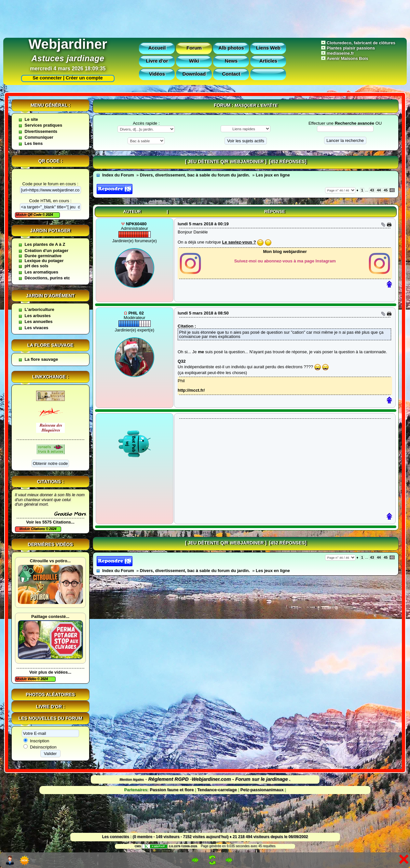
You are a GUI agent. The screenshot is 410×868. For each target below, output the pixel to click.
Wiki (194, 61)
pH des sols (37, 266)
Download (194, 74)
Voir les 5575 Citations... (50, 522)
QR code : (50, 161)
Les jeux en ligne (273, 175)
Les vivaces (37, 328)
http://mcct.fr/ (191, 390)
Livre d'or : (50, 707)
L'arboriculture (40, 309)
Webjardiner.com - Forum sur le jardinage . (241, 779)
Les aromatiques (41, 272)
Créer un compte (84, 78)
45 (386, 190)
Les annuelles (39, 322)
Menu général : (50, 105)
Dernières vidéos (50, 544)
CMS (138, 846)
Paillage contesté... (50, 616)
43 (372, 190)
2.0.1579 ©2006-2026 (170, 846)
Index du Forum (118, 175)
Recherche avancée (355, 123)
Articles (268, 61)
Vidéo (33, 679)
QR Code (35, 215)
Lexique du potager (44, 261)
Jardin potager (50, 231)
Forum (194, 48)
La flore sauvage (50, 345)
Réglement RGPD (169, 779)
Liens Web (268, 48)
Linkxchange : (50, 377)
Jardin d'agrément (50, 296)
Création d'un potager (47, 251)
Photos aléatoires (50, 694)
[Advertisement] (205, 17)
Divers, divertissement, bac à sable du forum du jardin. (195, 175)
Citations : (50, 482)
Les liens (34, 143)
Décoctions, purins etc (47, 278)
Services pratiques (44, 125)
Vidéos (157, 74)
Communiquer (39, 137)
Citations (38, 529)
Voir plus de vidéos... (50, 672)
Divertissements (41, 131)
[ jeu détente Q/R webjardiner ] (226, 161)
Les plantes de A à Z (45, 244)
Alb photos (231, 48)
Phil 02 (136, 313)
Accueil (157, 48)
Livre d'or (157, 61)
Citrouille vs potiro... (50, 561)
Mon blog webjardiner (285, 252)
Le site (31, 119)
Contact (231, 74)
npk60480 (136, 224)
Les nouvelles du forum (50, 718)
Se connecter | (47, 78)
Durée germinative (43, 256)
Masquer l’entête (256, 105)
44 (379, 190)
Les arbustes (38, 316)
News (231, 61)
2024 (49, 215)
